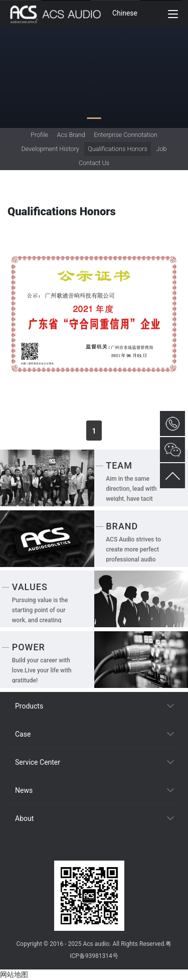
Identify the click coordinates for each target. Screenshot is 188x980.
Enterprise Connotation (126, 135)
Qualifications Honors (118, 149)
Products (29, 706)
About (24, 818)
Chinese (125, 13)
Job (161, 149)
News (24, 790)
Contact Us (94, 163)
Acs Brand (71, 135)
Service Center (38, 762)
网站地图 (14, 974)
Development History (50, 149)
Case (23, 734)
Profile (39, 135)
